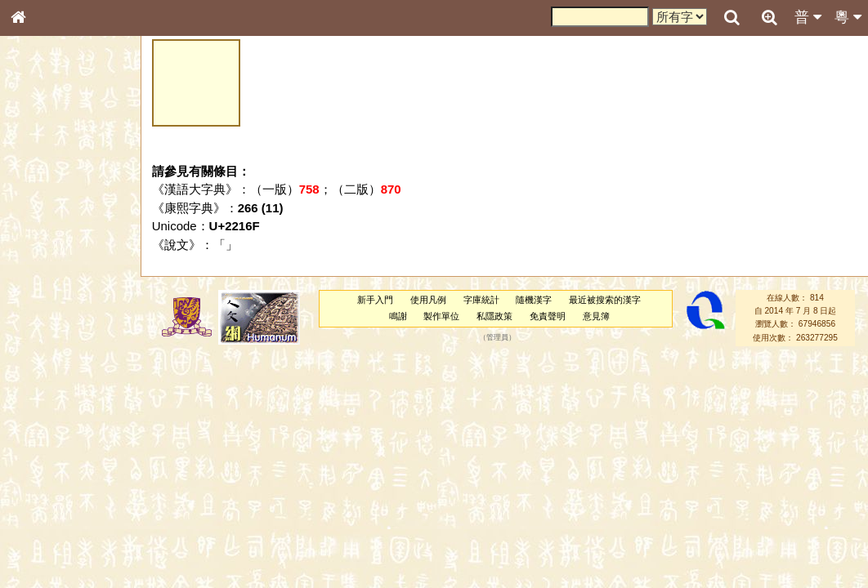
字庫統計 (481, 300)
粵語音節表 (45, 320)
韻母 (56, 430)
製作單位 (441, 316)
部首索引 (40, 218)
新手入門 (375, 300)
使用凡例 (428, 300)
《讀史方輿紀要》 (60, 517)
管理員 (497, 337)
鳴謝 (398, 316)
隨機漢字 (534, 300)
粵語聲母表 (45, 335)
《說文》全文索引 (60, 502)
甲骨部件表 (45, 247)
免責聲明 (548, 316)
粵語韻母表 (45, 350)
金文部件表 (45, 263)
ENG (72, 180)
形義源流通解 (50, 278)
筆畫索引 (40, 233)
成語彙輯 (40, 532)
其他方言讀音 (50, 459)
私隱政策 (494, 316)
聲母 (33, 430)
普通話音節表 (50, 444)
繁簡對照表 (45, 546)
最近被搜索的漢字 (605, 300)
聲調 (78, 430)
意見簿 (596, 316)
